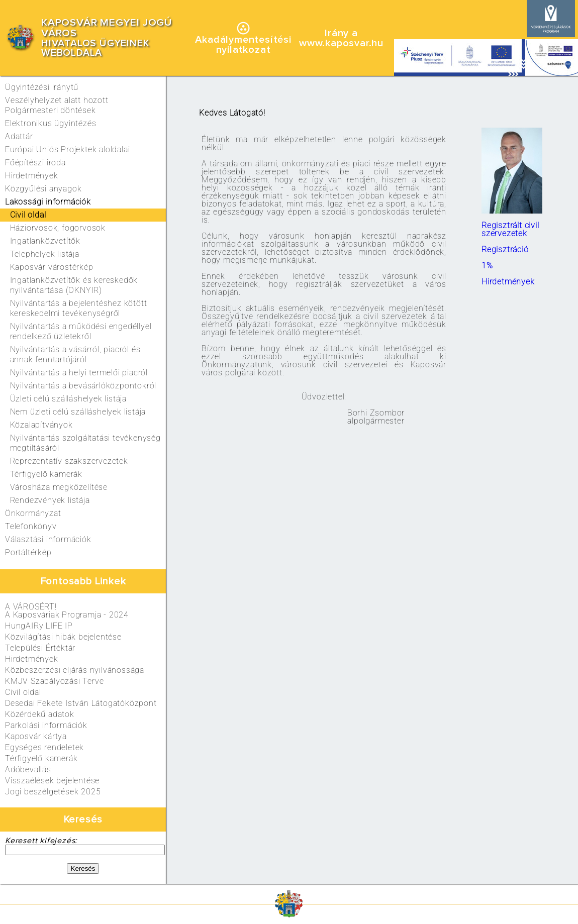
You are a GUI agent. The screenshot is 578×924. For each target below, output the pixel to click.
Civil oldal (23, 692)
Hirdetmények (32, 659)
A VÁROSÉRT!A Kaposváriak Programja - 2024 (67, 611)
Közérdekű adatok (40, 714)
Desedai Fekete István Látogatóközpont (81, 703)
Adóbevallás (28, 769)
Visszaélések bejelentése (52, 781)
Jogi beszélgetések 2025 (53, 792)
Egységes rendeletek (44, 747)
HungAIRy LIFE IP (39, 626)
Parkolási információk (46, 725)
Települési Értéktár (40, 648)
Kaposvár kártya (36, 736)
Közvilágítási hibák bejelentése (63, 637)
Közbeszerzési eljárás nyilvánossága (75, 670)
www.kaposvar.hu (341, 43)
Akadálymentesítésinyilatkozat (243, 45)
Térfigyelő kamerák (41, 758)
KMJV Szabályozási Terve (54, 681)
